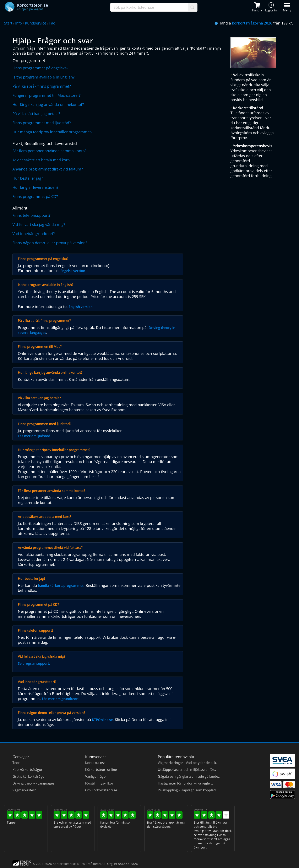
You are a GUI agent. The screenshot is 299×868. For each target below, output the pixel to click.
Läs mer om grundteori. (61, 699)
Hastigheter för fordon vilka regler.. (185, 783)
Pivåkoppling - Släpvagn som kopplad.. (188, 790)
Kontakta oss (95, 763)
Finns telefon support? (36, 630)
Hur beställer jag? (28, 178)
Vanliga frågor (96, 776)
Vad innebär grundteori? (34, 234)
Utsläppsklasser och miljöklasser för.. (187, 770)
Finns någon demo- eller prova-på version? (50, 243)
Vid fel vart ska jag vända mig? (39, 224)
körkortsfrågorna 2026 (252, 23)
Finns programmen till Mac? (40, 347)
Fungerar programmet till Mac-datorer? (47, 95)
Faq (52, 23)
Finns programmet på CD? (35, 196)
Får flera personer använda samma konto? (49, 151)
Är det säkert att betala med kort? (41, 160)
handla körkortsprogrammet (61, 586)
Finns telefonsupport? (31, 215)
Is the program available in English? (44, 77)
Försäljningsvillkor (99, 783)
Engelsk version (73, 271)
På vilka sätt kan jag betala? (36, 114)
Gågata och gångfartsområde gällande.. (189, 776)
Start (8, 23)
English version (81, 307)
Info (19, 23)
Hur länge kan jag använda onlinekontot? (48, 104)
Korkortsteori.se (64, 864)
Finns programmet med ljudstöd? (42, 123)
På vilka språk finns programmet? (42, 86)
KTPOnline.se (102, 720)
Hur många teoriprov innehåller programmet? (52, 132)
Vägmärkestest (24, 790)
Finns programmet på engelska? (40, 68)
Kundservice (36, 23)
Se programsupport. (34, 663)
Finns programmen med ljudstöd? (45, 424)
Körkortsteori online (101, 770)
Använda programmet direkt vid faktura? (48, 169)
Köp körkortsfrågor (28, 770)
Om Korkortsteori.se (101, 790)
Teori (17, 763)
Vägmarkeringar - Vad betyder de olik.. (188, 763)
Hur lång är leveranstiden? (35, 187)
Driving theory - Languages (33, 783)
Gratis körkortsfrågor (29, 776)
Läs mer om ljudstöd (34, 436)
